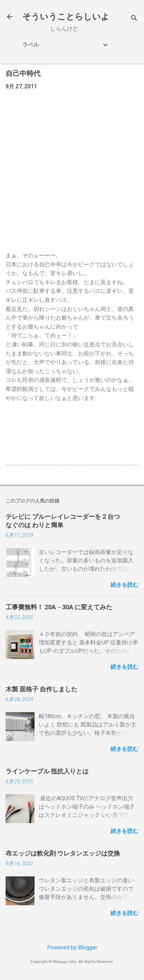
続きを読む (124, 585)
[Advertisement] (72, 171)
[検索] (134, 19)
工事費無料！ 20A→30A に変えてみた (59, 607)
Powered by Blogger (72, 947)
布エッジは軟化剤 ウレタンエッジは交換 (63, 853)
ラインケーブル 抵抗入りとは (47, 771)
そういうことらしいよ (66, 17)
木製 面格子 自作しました (41, 689)
